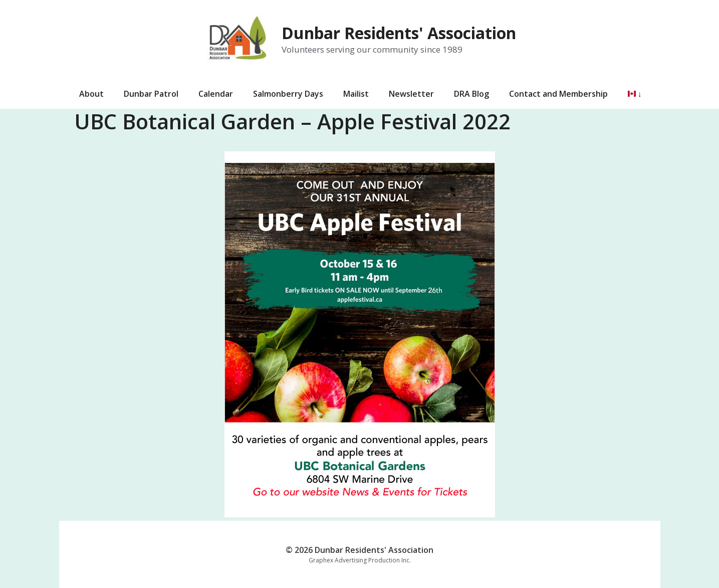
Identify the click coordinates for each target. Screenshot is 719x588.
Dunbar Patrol (151, 94)
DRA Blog (471, 94)
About (91, 94)
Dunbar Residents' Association (399, 33)
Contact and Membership (558, 94)
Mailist (356, 94)
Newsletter (411, 94)
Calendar (216, 94)
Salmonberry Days (288, 94)
